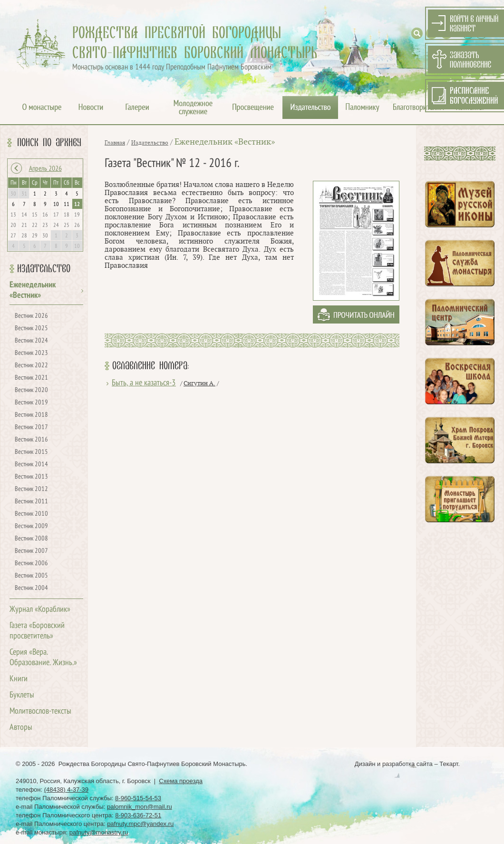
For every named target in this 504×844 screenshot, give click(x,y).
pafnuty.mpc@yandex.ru (140, 824)
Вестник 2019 (31, 403)
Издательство (44, 269)
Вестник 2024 (31, 341)
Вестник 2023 (31, 353)
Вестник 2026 (31, 316)
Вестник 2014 (31, 465)
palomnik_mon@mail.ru (140, 807)
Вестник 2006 (31, 564)
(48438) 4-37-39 (66, 790)
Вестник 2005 (31, 576)
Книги (19, 679)
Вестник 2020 (31, 390)
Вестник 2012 (31, 489)
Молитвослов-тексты (40, 712)
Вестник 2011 (31, 502)
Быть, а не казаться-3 (144, 383)
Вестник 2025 (31, 329)
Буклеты (22, 695)
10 (56, 205)
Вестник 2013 (31, 477)
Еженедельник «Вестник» (225, 142)
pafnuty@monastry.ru (99, 832)
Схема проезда (181, 781)
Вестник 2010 (31, 514)
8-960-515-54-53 (138, 798)
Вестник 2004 (31, 588)
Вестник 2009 (31, 526)
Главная (115, 143)
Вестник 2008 (31, 539)
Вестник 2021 (31, 378)
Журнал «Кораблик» (40, 610)
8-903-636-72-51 (138, 815)
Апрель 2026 (45, 169)
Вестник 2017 (31, 427)
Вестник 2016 (31, 440)
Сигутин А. (199, 383)
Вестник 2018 (31, 415)
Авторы (21, 728)
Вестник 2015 (31, 452)
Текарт (449, 764)
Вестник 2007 (31, 551)
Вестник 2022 (31, 366)
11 (67, 205)
